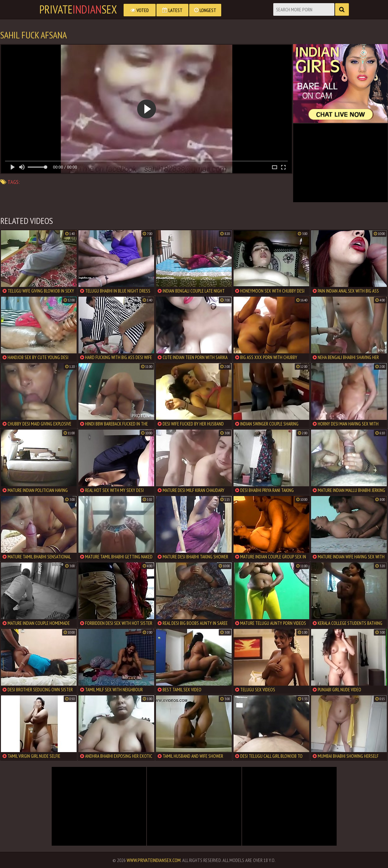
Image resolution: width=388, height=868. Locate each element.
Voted (140, 10)
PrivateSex (78, 9)
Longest (205, 10)
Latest (172, 10)
